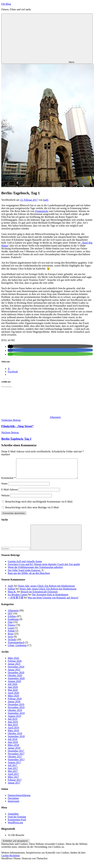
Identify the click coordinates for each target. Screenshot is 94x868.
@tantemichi (42, 211)
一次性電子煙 (16, 601)
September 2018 (16, 740)
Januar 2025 (14, 668)
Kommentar (8, 482)
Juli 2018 (13, 743)
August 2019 (14, 720)
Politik (11, 635)
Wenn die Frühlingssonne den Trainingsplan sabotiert (35, 571)
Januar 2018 (14, 752)
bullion (11, 593)
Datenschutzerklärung (19, 799)
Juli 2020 (13, 688)
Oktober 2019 (15, 714)
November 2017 (16, 758)
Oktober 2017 (15, 760)
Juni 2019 (13, 726)
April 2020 (13, 697)
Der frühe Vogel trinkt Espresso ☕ (26, 574)
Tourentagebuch (16, 646)
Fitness (11, 629)
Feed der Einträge (17, 821)
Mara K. (12, 596)
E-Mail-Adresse (10, 493)
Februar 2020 (15, 702)
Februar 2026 (15, 665)
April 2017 (13, 778)
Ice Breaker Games (18, 598)
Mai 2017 (13, 775)
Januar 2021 (14, 673)
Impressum (13, 805)
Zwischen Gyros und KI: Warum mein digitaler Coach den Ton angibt (44, 568)
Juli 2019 (13, 723)
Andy (46, 200)
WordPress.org (15, 826)
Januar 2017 (14, 787)
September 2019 (16, 717)
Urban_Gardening (17, 649)
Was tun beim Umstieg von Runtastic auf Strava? (53, 601)
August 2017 (14, 766)
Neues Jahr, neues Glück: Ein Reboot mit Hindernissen (46, 590)
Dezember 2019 (16, 708)
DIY (10, 617)
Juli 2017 (13, 769)
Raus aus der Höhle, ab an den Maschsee (29, 577)
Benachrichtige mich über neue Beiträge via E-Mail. (32, 511)
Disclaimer (13, 802)
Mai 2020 (13, 694)
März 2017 (13, 781)
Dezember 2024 (16, 671)
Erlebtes (12, 620)
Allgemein (55, 417)
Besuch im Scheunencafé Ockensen (39, 596)
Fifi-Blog (6, 4)
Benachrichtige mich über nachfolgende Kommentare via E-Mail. (39, 505)
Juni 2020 (13, 691)
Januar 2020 (14, 705)
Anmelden (13, 818)
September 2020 (16, 682)
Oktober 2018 (15, 737)
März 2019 (13, 734)
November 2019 (16, 711)
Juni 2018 (13, 746)
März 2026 (13, 662)
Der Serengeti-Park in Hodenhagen (50, 598)
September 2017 (16, 763)
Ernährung (13, 623)
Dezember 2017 (16, 755)
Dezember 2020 (16, 676)
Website (5, 499)
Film (10, 626)
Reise (11, 638)
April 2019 (13, 731)
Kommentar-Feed (17, 823)
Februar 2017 (15, 784)
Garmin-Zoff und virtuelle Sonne (25, 565)
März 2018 (13, 749)
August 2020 (14, 685)
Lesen (11, 632)
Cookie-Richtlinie (11, 859)
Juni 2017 (13, 772)
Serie (10, 640)
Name (4, 487)
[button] (10, 347)
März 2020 (13, 700)
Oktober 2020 (15, 679)
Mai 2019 (13, 729)
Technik (12, 643)
